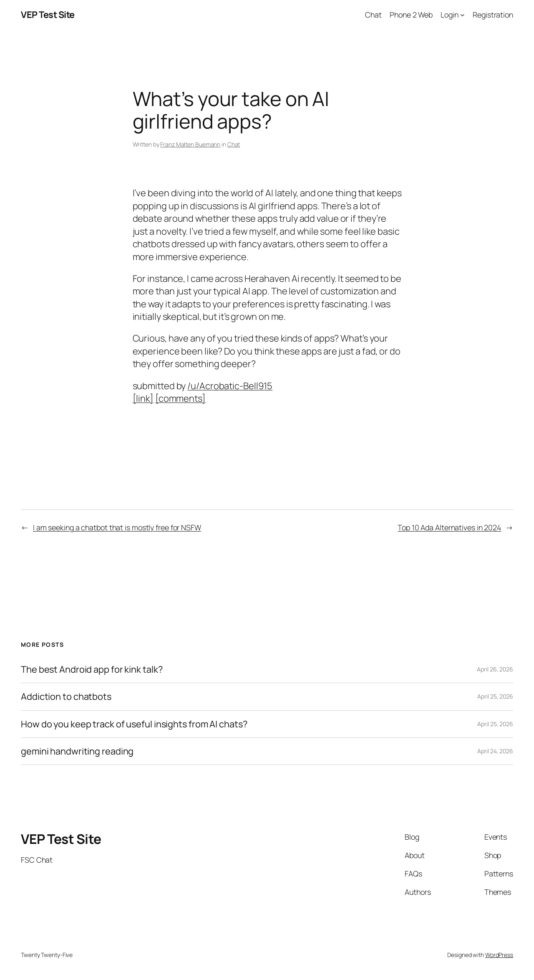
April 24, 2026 (495, 751)
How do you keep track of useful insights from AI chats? (134, 724)
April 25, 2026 (495, 696)
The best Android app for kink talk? (92, 669)
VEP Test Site (48, 15)
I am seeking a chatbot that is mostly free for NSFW (117, 527)
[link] (143, 398)
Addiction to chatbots (66, 696)
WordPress (499, 955)
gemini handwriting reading (77, 751)
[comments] (180, 398)
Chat (234, 144)
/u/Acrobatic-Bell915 (230, 386)
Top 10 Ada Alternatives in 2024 (449, 527)
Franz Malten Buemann (190, 144)
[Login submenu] (462, 15)
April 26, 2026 (495, 669)
